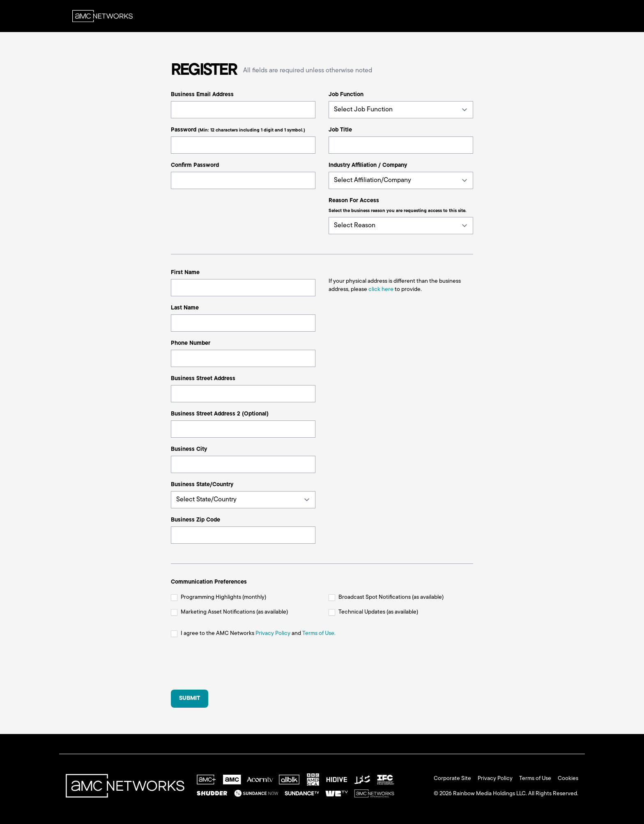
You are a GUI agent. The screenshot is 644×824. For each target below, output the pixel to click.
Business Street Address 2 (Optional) (220, 414)
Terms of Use (535, 779)
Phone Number (191, 343)
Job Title (340, 130)
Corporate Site (452, 779)
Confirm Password (195, 165)
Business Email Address (202, 95)
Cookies (568, 779)
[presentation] (233, 667)
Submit (190, 698)
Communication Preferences (209, 582)
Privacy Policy (273, 634)
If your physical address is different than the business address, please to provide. (395, 285)
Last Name (185, 308)
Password (238, 130)
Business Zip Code (195, 520)
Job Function (346, 95)
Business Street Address (203, 379)
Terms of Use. (319, 634)
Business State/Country (202, 485)
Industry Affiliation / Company (368, 165)
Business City (189, 449)
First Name (185, 273)
